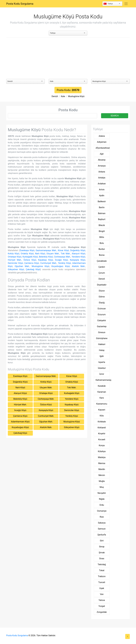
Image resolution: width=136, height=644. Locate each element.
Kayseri (102, 410)
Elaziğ (102, 303)
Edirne (102, 297)
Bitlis (102, 237)
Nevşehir (102, 493)
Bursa (102, 255)
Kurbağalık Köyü (30, 257)
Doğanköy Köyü (78, 250)
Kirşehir (102, 434)
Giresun (102, 332)
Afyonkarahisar (103, 148)
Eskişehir (102, 320)
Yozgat (102, 606)
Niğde (102, 499)
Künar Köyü (63, 250)
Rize (102, 517)
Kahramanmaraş (103, 380)
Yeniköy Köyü (64, 263)
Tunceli (102, 582)
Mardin (102, 469)
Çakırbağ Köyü (33, 269)
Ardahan (102, 184)
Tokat (102, 570)
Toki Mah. (66, 254)
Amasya (102, 166)
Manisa (102, 463)
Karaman (102, 392)
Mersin (102, 475)
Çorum (102, 273)
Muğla (102, 481)
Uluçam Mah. (53, 254)
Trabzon (102, 576)
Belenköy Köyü (46, 257)
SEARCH (115, 116)
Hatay (102, 350)
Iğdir (102, 356)
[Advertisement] (68, 58)
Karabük (102, 386)
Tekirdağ (102, 564)
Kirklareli (102, 428)
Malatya (102, 457)
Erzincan (102, 309)
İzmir (102, 374)
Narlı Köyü (40, 254)
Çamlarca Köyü (32, 263)
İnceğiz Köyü (61, 260)
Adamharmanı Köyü (20, 422)
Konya (102, 445)
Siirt (102, 541)
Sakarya (102, 523)
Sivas (102, 559)
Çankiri (102, 267)
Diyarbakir (102, 285)
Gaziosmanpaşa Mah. (46, 250)
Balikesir (102, 201)
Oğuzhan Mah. (22, 266)
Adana (102, 136)
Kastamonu (102, 404)
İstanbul (102, 368)
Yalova (102, 600)
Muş (102, 487)
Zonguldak (102, 612)
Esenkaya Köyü (27, 250)
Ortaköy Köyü (27, 254)
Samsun (102, 529)
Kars (102, 398)
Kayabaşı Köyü (46, 260)
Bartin (102, 207)
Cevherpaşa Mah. (62, 257)
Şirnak (102, 553)
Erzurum (102, 315)
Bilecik (102, 225)
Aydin (102, 196)
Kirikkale (102, 422)
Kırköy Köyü (14, 254)
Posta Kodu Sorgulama (20, 4)
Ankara (102, 172)
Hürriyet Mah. (15, 260)
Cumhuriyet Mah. (48, 263)
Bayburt (102, 219)
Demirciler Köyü (15, 263)
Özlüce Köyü (30, 260)
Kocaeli (102, 439)
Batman (102, 213)
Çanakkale (102, 261)
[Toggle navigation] (126, 4)
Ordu (102, 505)
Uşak (102, 588)
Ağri (102, 154)
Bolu (102, 243)
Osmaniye (102, 511)
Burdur (102, 249)
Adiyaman (102, 142)
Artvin (102, 190)
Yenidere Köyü (78, 257)
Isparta (102, 362)
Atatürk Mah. (79, 266)
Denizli (55, 96)
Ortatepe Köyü (15, 257)
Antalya (102, 178)
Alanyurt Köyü (78, 254)
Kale (63, 96)
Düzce (102, 291)
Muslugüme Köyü (76, 96)
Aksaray (102, 160)
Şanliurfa (102, 535)
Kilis (102, 416)
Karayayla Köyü (78, 260)
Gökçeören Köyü (16, 269)
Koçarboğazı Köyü (61, 266)
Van (102, 594)
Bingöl (102, 231)
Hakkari (102, 344)
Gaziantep (102, 326)
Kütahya (102, 451)
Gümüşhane (102, 338)
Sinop (102, 547)
